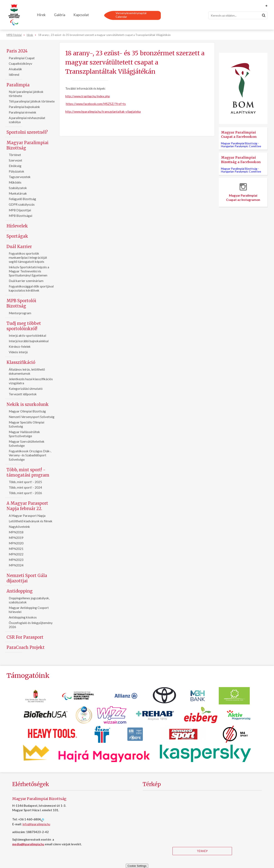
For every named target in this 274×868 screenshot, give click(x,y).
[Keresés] (238, 15)
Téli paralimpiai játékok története (32, 101)
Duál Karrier (19, 247)
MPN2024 (16, 565)
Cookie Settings (137, 866)
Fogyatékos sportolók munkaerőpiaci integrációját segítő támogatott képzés (28, 257)
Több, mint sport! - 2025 (25, 482)
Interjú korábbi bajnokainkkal (29, 341)
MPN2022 (16, 554)
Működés (15, 182)
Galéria (60, 15)
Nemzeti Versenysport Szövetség (32, 417)
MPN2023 (16, 560)
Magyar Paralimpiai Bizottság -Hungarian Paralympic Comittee (241, 145)
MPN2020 (16, 543)
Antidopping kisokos (23, 617)
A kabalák (15, 69)
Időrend (14, 75)
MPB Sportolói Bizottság (21, 303)
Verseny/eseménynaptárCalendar (131, 15)
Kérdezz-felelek (20, 347)
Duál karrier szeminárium (26, 281)
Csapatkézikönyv (20, 64)
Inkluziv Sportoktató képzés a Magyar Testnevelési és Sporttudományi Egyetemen (29, 271)
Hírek (41, 15)
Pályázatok (17, 171)
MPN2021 (16, 549)
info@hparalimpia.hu (36, 824)
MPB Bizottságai (20, 216)
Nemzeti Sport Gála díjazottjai (27, 578)
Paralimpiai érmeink (23, 112)
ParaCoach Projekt (26, 647)
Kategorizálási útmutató (26, 389)
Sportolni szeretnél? (27, 132)
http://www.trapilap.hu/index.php (88, 96)
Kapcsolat (81, 15)
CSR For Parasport (25, 637)
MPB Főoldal (14, 35)
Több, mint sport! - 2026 (25, 493)
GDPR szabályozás (22, 204)
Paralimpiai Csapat (22, 58)
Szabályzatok (18, 188)
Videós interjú (18, 352)
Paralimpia (18, 85)
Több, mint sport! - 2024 (25, 487)
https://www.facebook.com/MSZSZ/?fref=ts (96, 104)
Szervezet (15, 160)
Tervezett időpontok (23, 394)
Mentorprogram (20, 313)
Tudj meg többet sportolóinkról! (24, 326)
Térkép (202, 851)
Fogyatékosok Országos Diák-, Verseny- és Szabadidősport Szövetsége (30, 455)
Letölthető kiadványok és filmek (31, 521)
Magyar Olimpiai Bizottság (27, 411)
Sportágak (17, 236)
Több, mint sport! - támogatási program (28, 472)
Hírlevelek (17, 226)
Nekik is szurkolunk (28, 404)
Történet (15, 155)
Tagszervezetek (20, 177)
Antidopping (20, 591)
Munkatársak (18, 193)
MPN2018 (16, 532)
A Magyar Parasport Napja (27, 516)
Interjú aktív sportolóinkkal (27, 335)
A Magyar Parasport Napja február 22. (27, 506)
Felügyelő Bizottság (23, 199)
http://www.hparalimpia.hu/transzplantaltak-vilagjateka (103, 111)
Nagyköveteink (19, 527)
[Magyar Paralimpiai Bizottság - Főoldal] (14, 15)
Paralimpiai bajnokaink (24, 107)
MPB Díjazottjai (20, 210)
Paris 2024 (17, 51)
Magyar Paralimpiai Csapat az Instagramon (243, 192)
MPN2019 (16, 538)
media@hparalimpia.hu (28, 844)
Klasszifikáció (21, 362)
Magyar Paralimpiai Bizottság (28, 145)
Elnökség (15, 166)
